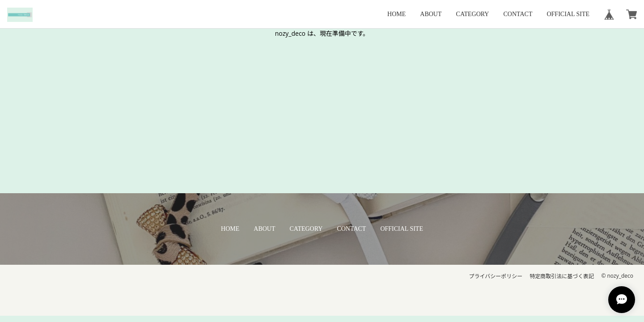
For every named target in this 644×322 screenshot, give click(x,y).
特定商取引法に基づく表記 (562, 276)
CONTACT (518, 14)
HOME (396, 14)
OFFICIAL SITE (568, 14)
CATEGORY (473, 14)
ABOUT (431, 14)
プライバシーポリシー (496, 276)
